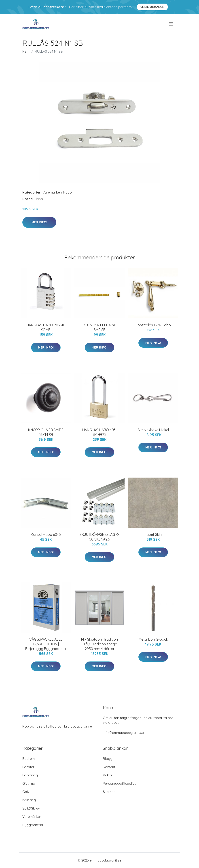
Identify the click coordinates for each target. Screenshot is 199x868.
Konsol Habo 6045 (46, 534)
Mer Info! (39, 222)
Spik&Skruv (31, 808)
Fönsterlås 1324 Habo (153, 325)
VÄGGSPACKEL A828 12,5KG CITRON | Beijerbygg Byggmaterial (46, 644)
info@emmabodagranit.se (123, 733)
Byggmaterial (33, 825)
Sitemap (109, 792)
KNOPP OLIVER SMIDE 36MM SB (46, 432)
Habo (68, 192)
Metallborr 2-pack (153, 639)
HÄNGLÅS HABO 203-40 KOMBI (46, 327)
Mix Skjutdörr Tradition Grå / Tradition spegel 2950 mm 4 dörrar (99, 644)
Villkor (108, 775)
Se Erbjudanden (152, 7)
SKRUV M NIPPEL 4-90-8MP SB (99, 327)
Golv (26, 792)
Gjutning (29, 783)
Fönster (28, 767)
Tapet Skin (153, 534)
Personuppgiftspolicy (120, 783)
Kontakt (109, 767)
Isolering (29, 800)
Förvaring (30, 775)
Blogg (108, 759)
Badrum (29, 759)
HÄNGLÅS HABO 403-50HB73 (100, 432)
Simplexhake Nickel (153, 430)
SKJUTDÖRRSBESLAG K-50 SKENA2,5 (99, 537)
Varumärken (52, 192)
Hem (26, 51)
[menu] (171, 24)
